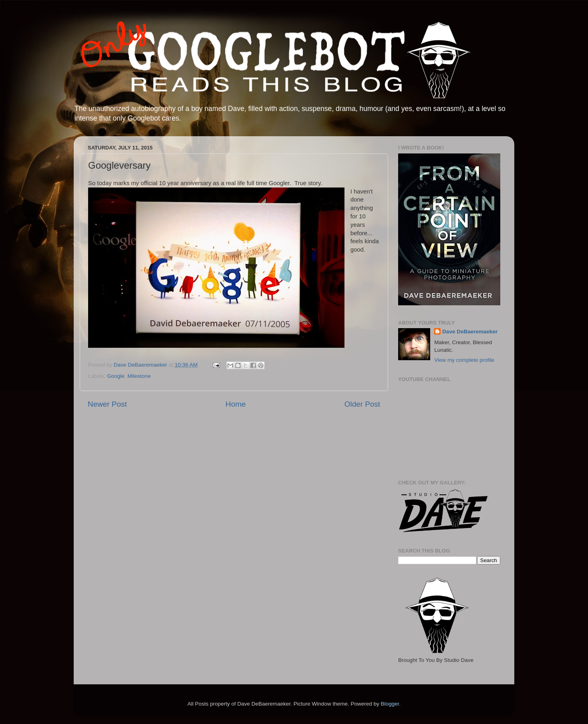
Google (116, 376)
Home (236, 404)
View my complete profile (464, 360)
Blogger (390, 704)
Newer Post (107, 404)
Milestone (139, 376)
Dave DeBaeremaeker (470, 332)
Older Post (362, 404)
